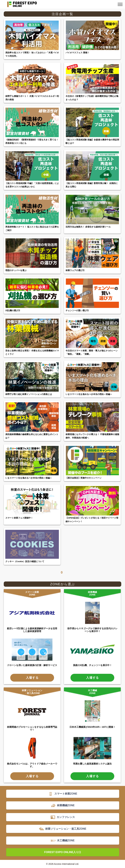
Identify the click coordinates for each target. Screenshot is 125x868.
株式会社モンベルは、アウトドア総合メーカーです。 (32, 765)
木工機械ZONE (92, 692)
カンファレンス (66, 817)
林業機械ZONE (92, 593)
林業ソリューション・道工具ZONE (32, 692)
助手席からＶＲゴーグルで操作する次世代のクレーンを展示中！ (92, 630)
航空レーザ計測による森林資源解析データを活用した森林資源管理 (32, 630)
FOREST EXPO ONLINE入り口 (63, 852)
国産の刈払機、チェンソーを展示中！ (92, 665)
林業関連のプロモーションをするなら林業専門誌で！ (32, 728)
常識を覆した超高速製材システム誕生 (92, 764)
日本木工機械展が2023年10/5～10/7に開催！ (92, 727)
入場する (32, 678)
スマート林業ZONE (32, 593)
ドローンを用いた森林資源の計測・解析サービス (32, 665)
